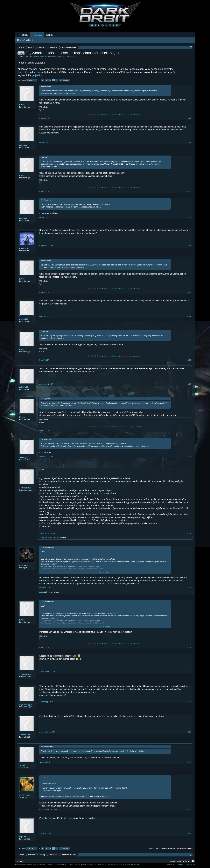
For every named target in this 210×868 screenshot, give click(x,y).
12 (57, 80)
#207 (189, 316)
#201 (189, 118)
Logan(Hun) (43, 538)
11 (53, 80)
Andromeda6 (25, 735)
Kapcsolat (172, 861)
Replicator (24, 248)
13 (60, 80)
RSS (193, 861)
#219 (189, 810)
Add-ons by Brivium (119, 865)
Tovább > (66, 80)
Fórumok (37, 35)
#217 (189, 732)
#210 (189, 431)
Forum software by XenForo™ (76, 865)
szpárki (23, 837)
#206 (189, 292)
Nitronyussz (52, 57)
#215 (189, 671)
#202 (189, 142)
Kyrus (22, 105)
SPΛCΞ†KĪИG (25, 795)
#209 (189, 384)
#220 (189, 834)
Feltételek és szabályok (175, 865)
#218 (189, 762)
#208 (189, 360)
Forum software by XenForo (36, 865)
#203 (189, 191)
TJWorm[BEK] (26, 488)
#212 (189, 533)
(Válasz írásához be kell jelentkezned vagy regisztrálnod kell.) (171, 848)
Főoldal (24, 35)
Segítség (181, 861)
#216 (189, 702)
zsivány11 (24, 387)
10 (50, 80)
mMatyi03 (24, 319)
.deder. (41, 592)
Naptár (50, 35)
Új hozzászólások (25, 40)
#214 (189, 647)
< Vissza (30, 80)
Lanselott (23, 565)
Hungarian (20, 861)
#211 (189, 457)
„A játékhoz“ (39, 75)
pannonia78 (54, 538)
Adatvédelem (190, 865)
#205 (189, 246)
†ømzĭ (22, 765)
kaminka (23, 145)
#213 (189, 588)
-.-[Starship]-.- (25, 705)
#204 (189, 217)
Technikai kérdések (32, 57)
